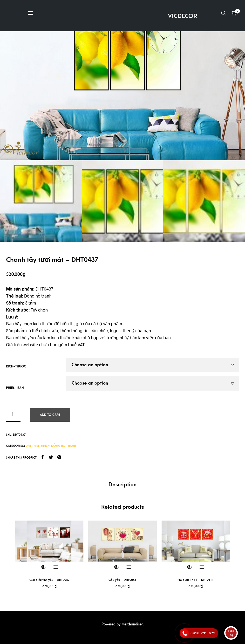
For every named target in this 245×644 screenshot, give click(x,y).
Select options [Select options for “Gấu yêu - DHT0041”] (129, 567)
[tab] (122, 485)
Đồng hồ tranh (64, 446)
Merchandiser (132, 624)
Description (122, 485)
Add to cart (50, 415)
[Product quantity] (13, 415)
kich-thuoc (16, 366)
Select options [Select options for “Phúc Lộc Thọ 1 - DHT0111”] (202, 567)
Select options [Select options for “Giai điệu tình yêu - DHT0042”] (56, 567)
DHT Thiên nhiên (38, 446)
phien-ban (15, 388)
